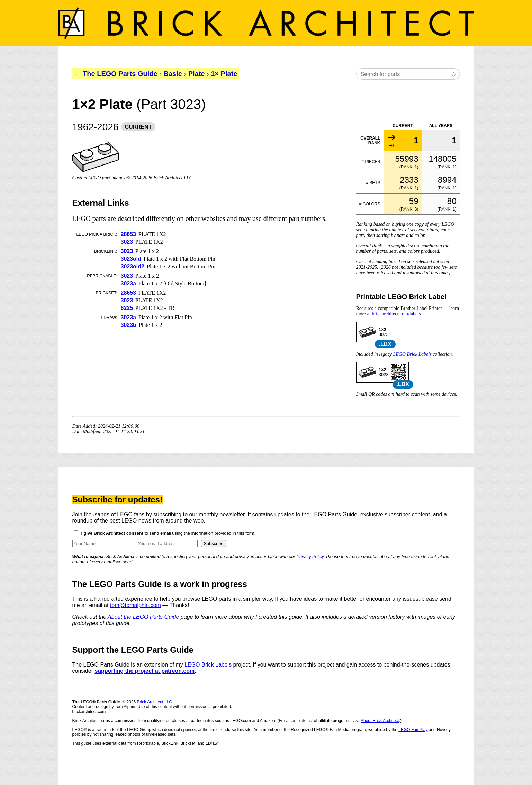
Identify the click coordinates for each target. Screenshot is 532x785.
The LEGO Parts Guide (120, 74)
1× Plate (224, 74)
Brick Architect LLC (155, 702)
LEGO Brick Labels (412, 354)
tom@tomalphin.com (136, 605)
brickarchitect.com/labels (396, 314)
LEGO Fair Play (413, 730)
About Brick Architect (380, 721)
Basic (173, 74)
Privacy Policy (310, 557)
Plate (197, 74)
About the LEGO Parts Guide (143, 617)
